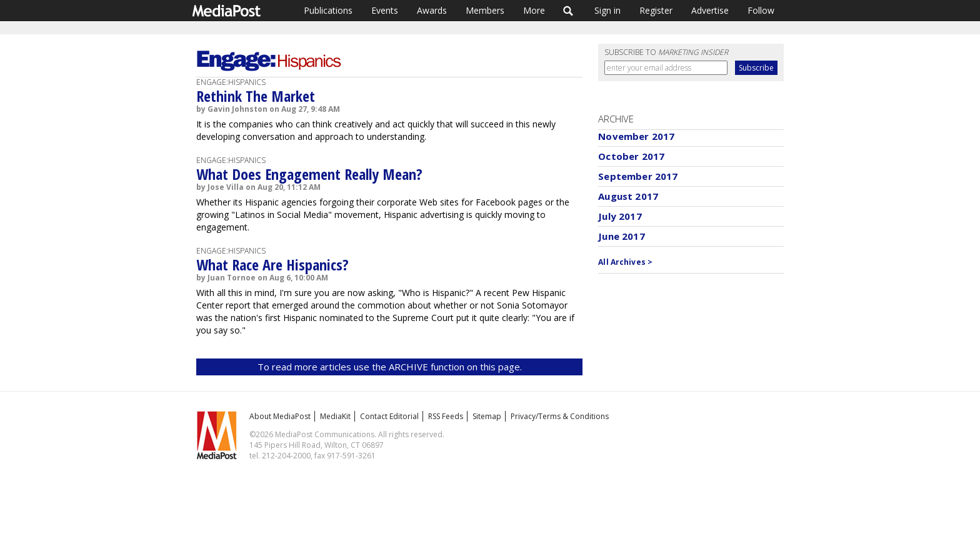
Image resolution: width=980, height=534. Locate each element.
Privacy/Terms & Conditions (560, 416)
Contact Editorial (389, 416)
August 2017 (628, 196)
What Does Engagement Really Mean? (309, 174)
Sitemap (487, 416)
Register (656, 10)
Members (485, 10)
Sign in (607, 10)
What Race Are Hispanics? (272, 265)
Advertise (710, 10)
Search (568, 11)
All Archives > (625, 262)
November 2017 (636, 136)
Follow (761, 10)
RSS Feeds (446, 416)
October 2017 (631, 156)
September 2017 (638, 176)
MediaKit (335, 416)
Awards (432, 10)
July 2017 (620, 216)
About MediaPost (280, 416)
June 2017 (621, 236)
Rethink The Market (256, 96)
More (534, 10)
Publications (328, 10)
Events (385, 10)
